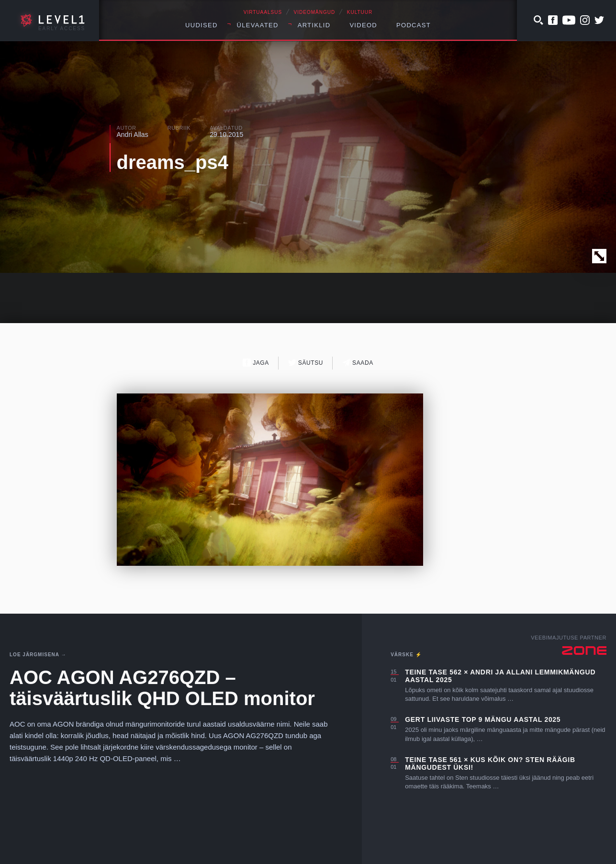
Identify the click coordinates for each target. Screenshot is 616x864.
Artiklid (314, 25)
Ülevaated (258, 25)
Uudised (202, 25)
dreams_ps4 (173, 162)
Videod (363, 25)
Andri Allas (133, 135)
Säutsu (306, 363)
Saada (358, 363)
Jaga (256, 363)
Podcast (414, 25)
